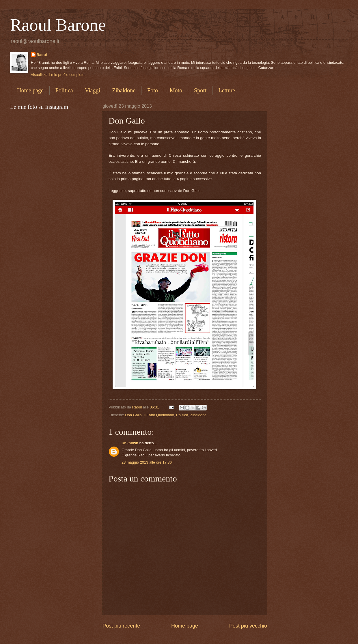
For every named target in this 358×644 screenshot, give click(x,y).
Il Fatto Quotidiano (159, 415)
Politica (64, 90)
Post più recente (121, 626)
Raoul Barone (58, 25)
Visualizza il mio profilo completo (58, 75)
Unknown (130, 443)
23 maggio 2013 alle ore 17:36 (147, 462)
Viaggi (93, 90)
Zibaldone (124, 90)
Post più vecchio (248, 626)
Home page (30, 90)
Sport (200, 90)
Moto (176, 90)
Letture (227, 90)
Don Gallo (133, 415)
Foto (153, 90)
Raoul (42, 55)
